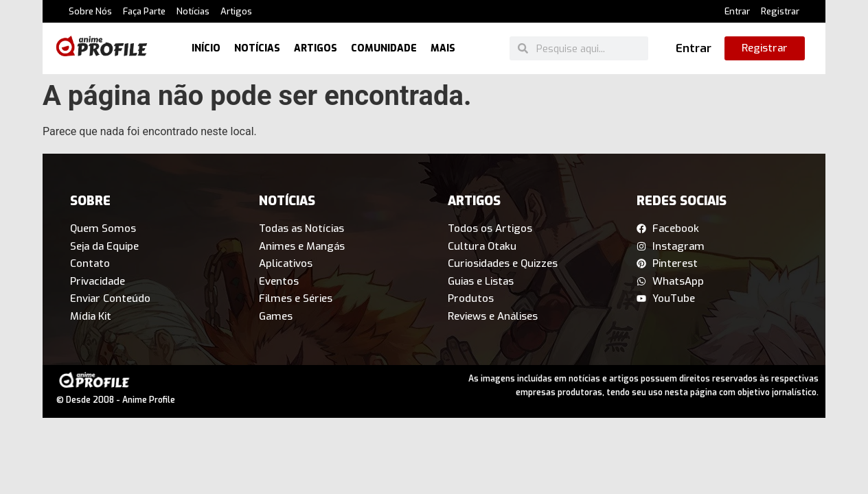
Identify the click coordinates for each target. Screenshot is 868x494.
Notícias (193, 11)
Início (206, 48)
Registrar (780, 11)
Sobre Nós (90, 11)
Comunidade (384, 48)
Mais (443, 48)
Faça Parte (144, 11)
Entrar (737, 11)
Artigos (236, 11)
